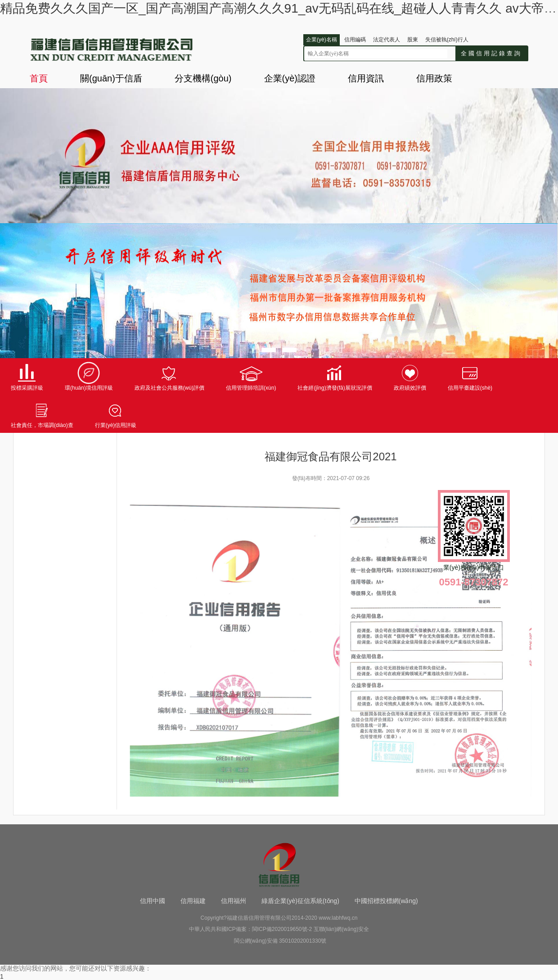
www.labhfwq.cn (338, 918)
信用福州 (234, 901)
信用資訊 (366, 78)
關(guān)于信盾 (111, 78)
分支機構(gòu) (203, 78)
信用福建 (193, 901)
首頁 (39, 78)
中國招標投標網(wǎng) (386, 901)
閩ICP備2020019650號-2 (282, 929)
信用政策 (434, 78)
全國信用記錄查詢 (491, 53)
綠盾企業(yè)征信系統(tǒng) (300, 901)
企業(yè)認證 (290, 78)
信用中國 (153, 901)
